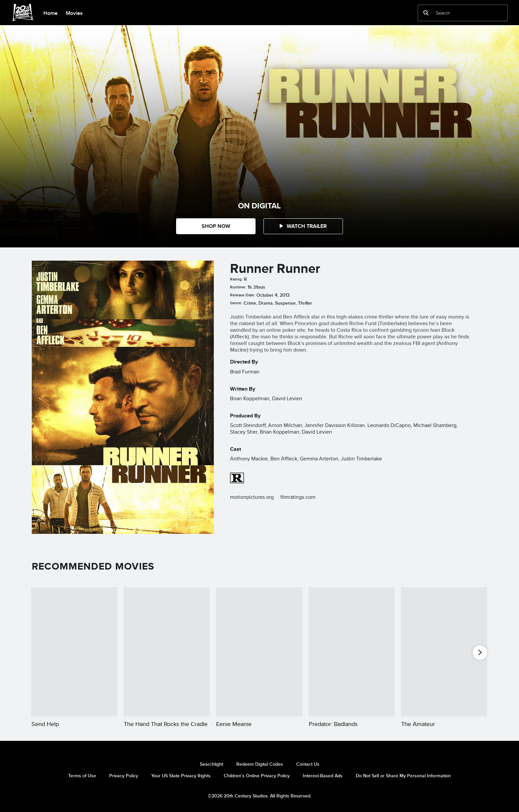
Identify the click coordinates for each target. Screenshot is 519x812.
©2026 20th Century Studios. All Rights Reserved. (260, 796)
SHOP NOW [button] (216, 226)
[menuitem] (50, 13)
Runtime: (238, 287)
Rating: (236, 279)
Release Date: (243, 295)
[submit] (426, 13)
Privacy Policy (124, 776)
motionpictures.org (252, 497)
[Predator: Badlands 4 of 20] (352, 652)
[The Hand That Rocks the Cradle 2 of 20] (167, 652)
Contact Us (308, 764)
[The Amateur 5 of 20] (444, 652)
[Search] (458, 13)
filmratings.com (298, 497)
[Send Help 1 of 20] (74, 652)
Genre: (236, 303)
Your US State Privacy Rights (181, 776)
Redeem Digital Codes (260, 764)
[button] (303, 226)
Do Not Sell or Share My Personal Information (403, 776)
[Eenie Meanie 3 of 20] (259, 652)
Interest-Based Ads (323, 776)
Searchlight (212, 764)
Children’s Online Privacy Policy (257, 776)
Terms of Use (82, 776)
